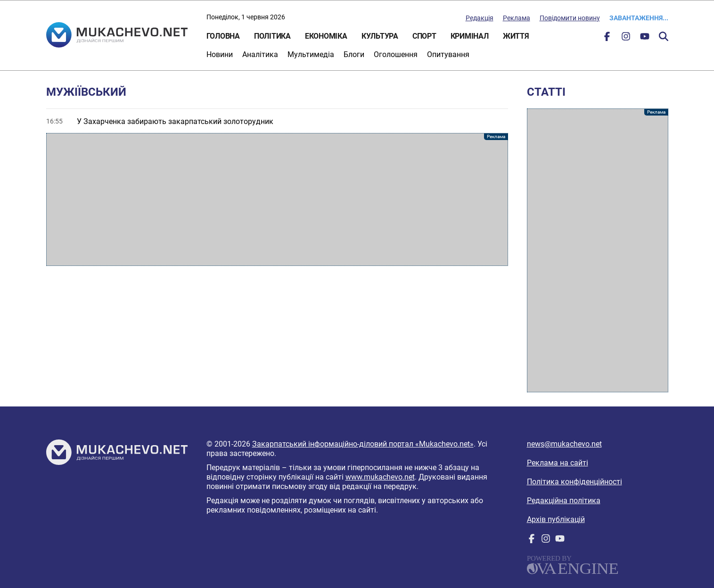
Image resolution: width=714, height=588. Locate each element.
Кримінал (470, 36)
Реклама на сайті (558, 463)
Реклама (517, 18)
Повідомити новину (570, 18)
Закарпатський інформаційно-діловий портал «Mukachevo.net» (363, 444)
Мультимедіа (311, 54)
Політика (272, 36)
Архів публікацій (556, 519)
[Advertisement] (277, 199)
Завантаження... (639, 18)
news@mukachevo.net (564, 444)
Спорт (424, 36)
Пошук (664, 36)
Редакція (480, 18)
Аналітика (260, 54)
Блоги (354, 54)
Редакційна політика (564, 501)
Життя (516, 36)
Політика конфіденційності (574, 482)
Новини (220, 54)
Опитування (448, 54)
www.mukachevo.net (380, 477)
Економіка (326, 36)
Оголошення (396, 54)
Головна (223, 36)
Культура (380, 36)
